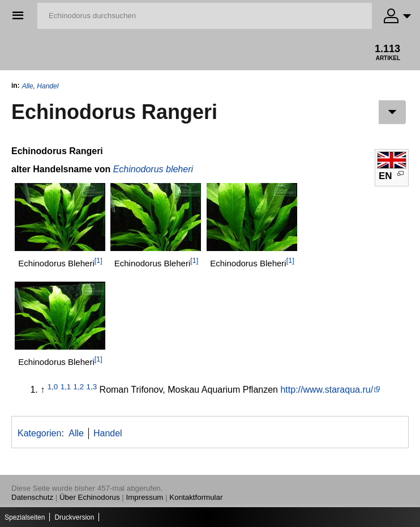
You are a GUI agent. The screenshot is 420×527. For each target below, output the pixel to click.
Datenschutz (32, 497)
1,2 (79, 387)
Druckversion (74, 517)
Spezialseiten (25, 517)
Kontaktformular (196, 497)
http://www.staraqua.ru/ (327, 390)
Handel (48, 86)
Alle (28, 86)
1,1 (66, 387)
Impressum (145, 497)
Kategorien (39, 433)
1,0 (53, 387)
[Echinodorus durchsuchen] (205, 16)
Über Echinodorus (90, 497)
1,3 (92, 387)
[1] (98, 261)
